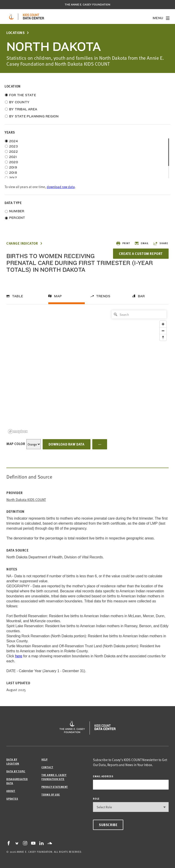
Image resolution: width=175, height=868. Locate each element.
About (11, 791)
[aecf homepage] (11, 17)
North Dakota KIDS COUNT (26, 499)
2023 (13, 146)
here (19, 656)
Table (18, 296)
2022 (13, 152)
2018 (13, 173)
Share (161, 243)
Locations (15, 33)
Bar (141, 296)
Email (142, 243)
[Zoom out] (163, 331)
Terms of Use (51, 794)
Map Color (16, 444)
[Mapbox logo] (18, 431)
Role (96, 799)
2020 (14, 162)
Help (45, 759)
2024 (13, 141)
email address (103, 776)
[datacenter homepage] (33, 17)
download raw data (61, 187)
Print (123, 243)
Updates (12, 799)
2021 (13, 157)
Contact (47, 767)
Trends (103, 296)
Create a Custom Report (141, 254)
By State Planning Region (34, 116)
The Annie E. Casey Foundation (87, 5)
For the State (23, 95)
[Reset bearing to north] (163, 337)
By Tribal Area (23, 109)
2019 (13, 167)
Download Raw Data (66, 444)
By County (19, 102)
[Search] (139, 314)
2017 (13, 178)
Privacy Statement (55, 787)
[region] (87, 372)
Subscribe (108, 825)
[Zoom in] (163, 324)
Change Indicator (22, 243)
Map (58, 296)
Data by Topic (16, 771)
